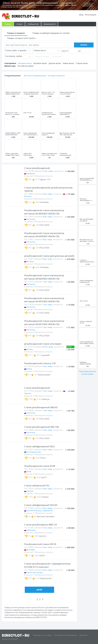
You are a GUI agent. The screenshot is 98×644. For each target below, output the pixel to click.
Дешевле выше (40, 63)
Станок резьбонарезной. (37, 168)
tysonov (43, 536)
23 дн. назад (47, 194)
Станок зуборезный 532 (37, 485)
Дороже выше (55, 63)
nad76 (42, 555)
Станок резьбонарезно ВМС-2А (41, 525)
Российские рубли (26, 66)
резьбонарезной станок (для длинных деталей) (49, 256)
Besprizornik (46, 578)
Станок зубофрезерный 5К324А (41, 505)
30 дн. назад (47, 217)
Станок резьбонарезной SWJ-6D (41, 407)
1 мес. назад (47, 282)
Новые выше (68, 63)
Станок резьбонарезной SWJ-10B (41, 427)
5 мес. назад (47, 528)
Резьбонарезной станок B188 (40, 466)
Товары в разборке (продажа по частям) (51, 33)
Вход (81, 15)
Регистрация (90, 15)
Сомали (45, 497)
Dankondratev (44, 375)
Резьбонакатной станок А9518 (40, 544)
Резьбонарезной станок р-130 (40, 363)
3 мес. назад (47, 366)
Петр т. (44, 458)
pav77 (44, 477)
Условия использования (66, 635)
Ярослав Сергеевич (46, 516)
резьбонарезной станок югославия (43, 344)
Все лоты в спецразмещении (35, 76)
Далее (39, 590)
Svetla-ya (45, 399)
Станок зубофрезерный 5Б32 (39, 446)
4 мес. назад (47, 489)
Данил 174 (45, 179)
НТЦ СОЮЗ (44, 225)
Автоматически (25, 63)
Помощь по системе (42, 635)
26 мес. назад (48, 347)
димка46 (46, 355)
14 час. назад (48, 171)
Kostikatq (44, 202)
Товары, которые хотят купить (21, 38)
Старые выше (82, 63)
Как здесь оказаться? (57, 76)
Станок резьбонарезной (37, 388)
